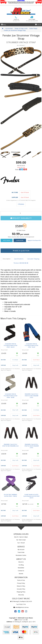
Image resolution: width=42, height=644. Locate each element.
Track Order (21, 552)
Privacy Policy (21, 583)
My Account (21, 549)
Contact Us (21, 571)
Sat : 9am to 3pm (21, 540)
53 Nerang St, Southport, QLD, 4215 (21, 601)
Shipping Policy (21, 592)
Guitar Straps (33, 28)
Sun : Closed (21, 543)
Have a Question (21, 251)
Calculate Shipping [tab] (33, 259)
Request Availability (21, 218)
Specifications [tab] (19, 259)
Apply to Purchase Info (34, 240)
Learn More (20, 240)
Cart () (38, 25)
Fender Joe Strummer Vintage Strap (15, 30)
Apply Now (7, 240)
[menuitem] (20, 170)
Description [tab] (7, 259)
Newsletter (21, 568)
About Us (21, 562)
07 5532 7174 (21, 604)
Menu (4, 25)
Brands (21, 574)
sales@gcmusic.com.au (21, 607)
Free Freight (32, 20)
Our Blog (21, 565)
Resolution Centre (21, 555)
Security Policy (21, 589)
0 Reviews (21, 204)
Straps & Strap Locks (21, 28)
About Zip (21, 595)
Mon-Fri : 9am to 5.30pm (21, 537)
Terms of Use (21, 580)
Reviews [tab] (21, 263)
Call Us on (16, 20)
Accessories (9, 28)
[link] (16, 611)
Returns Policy (21, 586)
